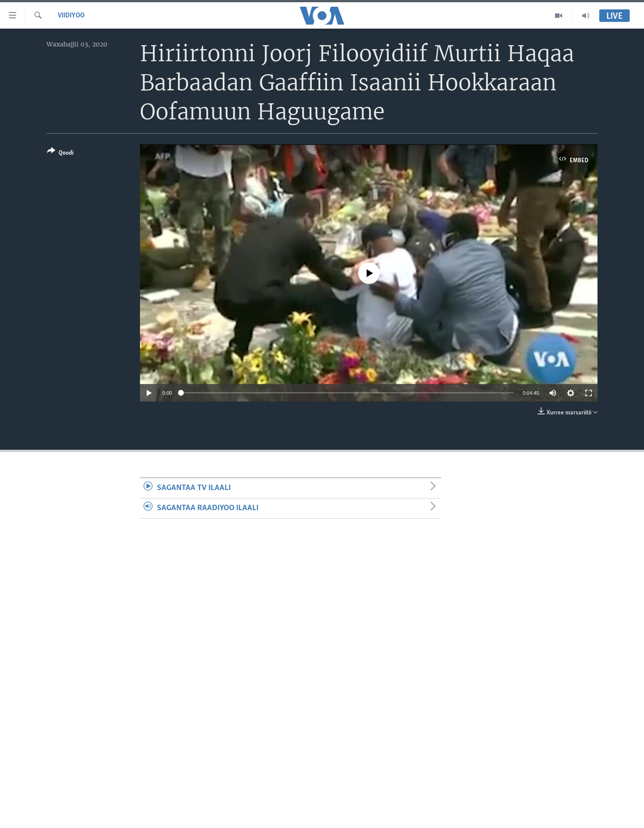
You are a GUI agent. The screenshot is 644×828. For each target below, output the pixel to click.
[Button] (60, 154)
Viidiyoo (71, 16)
